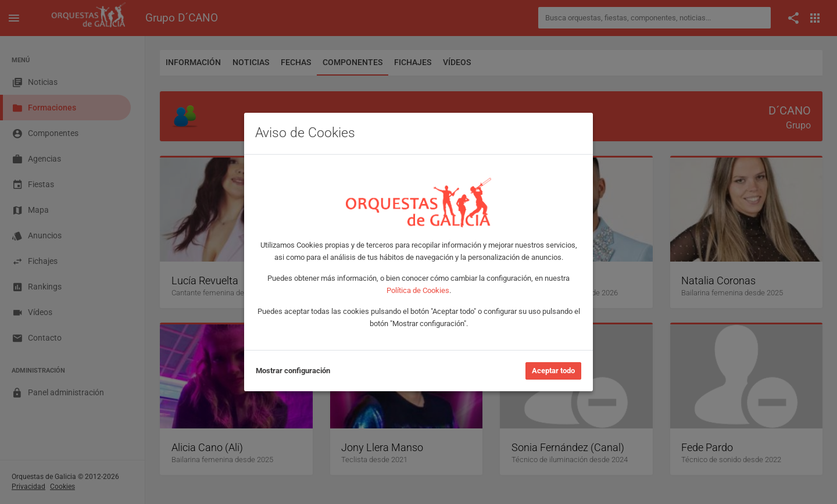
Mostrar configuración (293, 371)
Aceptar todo (553, 371)
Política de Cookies (418, 290)
